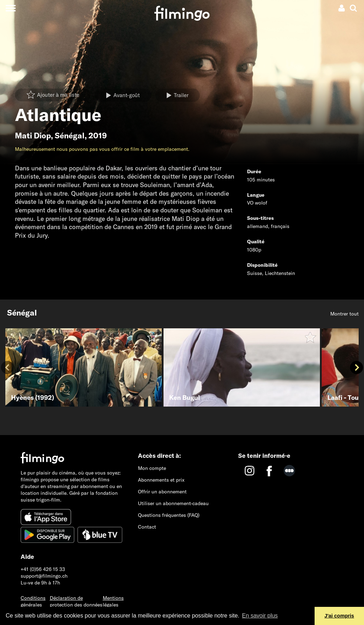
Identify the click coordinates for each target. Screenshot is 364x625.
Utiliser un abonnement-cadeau (173, 503)
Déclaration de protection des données (76, 601)
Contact (147, 527)
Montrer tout (344, 314)
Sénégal (70, 136)
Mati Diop (33, 136)
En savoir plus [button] (260, 616)
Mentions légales (113, 601)
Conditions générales (33, 601)
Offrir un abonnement (162, 492)
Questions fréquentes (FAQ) (169, 515)
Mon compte (152, 468)
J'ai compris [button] (339, 616)
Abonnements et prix (161, 480)
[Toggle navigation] (10, 8)
